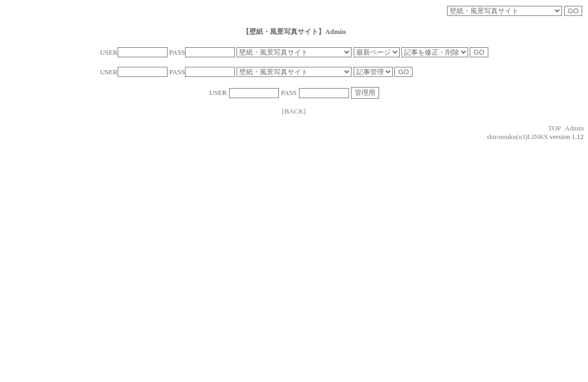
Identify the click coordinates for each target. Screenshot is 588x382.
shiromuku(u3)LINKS (517, 137)
